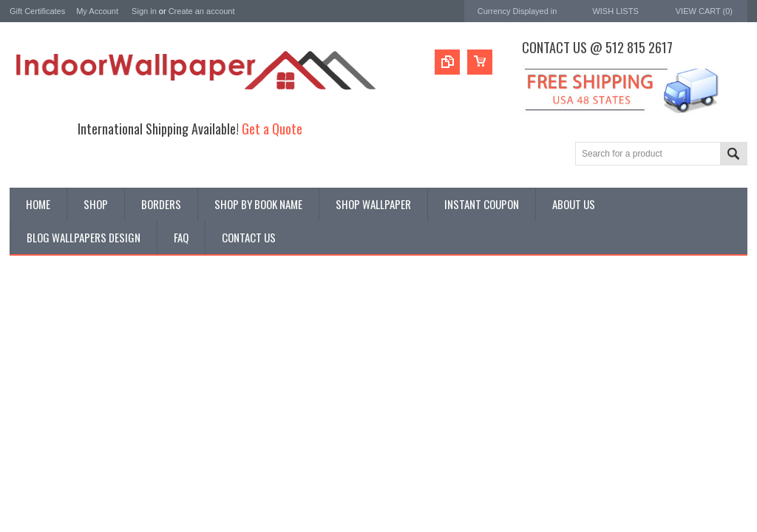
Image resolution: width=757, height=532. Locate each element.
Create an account (202, 11)
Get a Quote (272, 128)
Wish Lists (615, 11)
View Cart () (704, 11)
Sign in (144, 11)
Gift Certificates (37, 11)
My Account (97, 11)
